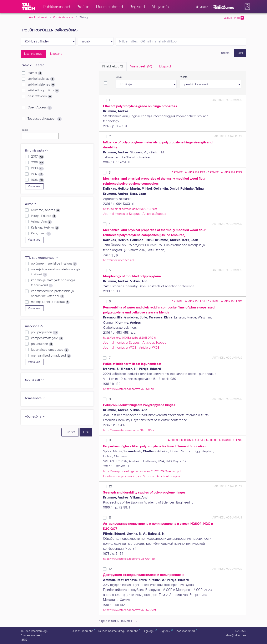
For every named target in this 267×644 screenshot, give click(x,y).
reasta (184, 77)
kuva (119, 77)
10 (110, 487)
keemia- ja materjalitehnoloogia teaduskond (53, 283)
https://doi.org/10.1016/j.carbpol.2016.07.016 (129, 338)
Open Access (40, 108)
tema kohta (35, 398)
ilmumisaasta (37, 151)
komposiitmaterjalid (47, 338)
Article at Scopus (154, 214)
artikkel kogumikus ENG (224, 440)
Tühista (224, 53)
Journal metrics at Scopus (121, 214)
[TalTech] (28, 7)
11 (110, 518)
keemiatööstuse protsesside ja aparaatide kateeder (52, 294)
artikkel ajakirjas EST (188, 172)
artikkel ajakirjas (41, 79)
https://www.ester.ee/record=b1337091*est (129, 559)
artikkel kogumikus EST (186, 440)
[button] (246, 7)
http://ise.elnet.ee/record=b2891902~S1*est (130, 209)
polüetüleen (42, 344)
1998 (37, 168)
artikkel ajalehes (41, 85)
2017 (38, 157)
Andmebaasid (39, 17)
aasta (25, 130)
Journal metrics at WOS (120, 348)
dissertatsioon (40, 96)
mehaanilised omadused (51, 356)
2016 (38, 163)
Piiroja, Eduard (44, 216)
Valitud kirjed (234, 18)
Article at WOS (149, 348)
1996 (38, 180)
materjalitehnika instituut (50, 302)
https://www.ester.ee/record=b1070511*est (129, 430)
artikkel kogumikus (43, 91)
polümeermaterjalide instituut (54, 264)
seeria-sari (35, 380)
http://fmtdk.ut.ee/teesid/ (119, 260)
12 (110, 569)
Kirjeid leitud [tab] (113, 67)
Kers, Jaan (41, 234)
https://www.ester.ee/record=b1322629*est (130, 610)
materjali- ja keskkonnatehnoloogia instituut (56, 272)
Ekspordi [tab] (165, 67)
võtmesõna (35, 417)
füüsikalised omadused (50, 350)
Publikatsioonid (64, 17)
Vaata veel (34, 186)
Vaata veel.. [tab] (141, 67)
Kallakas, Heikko (45, 228)
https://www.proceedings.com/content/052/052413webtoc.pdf (142, 471)
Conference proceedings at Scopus (128, 476)
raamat (35, 73)
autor (31, 204)
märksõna (34, 326)
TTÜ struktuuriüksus (42, 258)
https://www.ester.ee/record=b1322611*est (129, 389)
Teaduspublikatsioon (45, 119)
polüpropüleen (45, 332)
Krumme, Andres (46, 210)
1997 (37, 174)
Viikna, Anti (41, 222)
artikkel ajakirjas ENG (225, 172)
